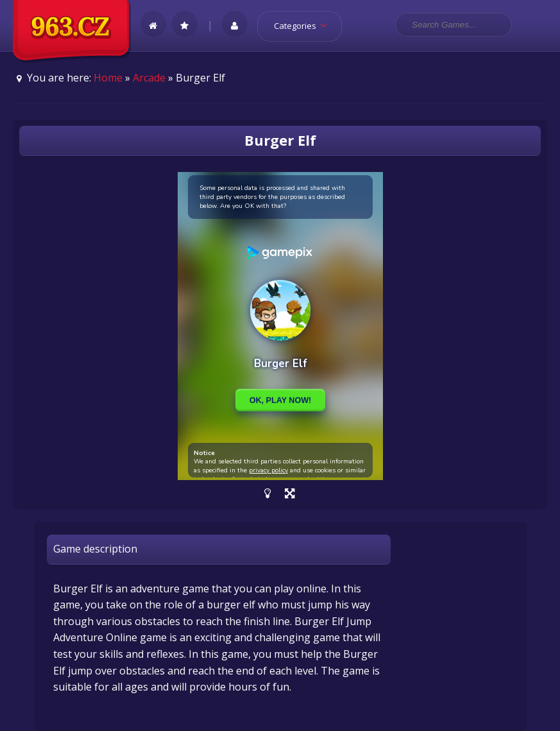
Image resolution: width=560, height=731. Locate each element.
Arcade (149, 78)
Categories (304, 26)
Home (108, 78)
